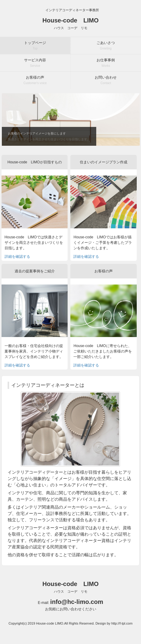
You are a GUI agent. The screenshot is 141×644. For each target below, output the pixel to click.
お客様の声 (35, 80)
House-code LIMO (70, 23)
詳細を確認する (17, 257)
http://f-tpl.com (122, 623)
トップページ (35, 45)
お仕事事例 (106, 63)
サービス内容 (35, 63)
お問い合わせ (106, 80)
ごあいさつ (106, 45)
